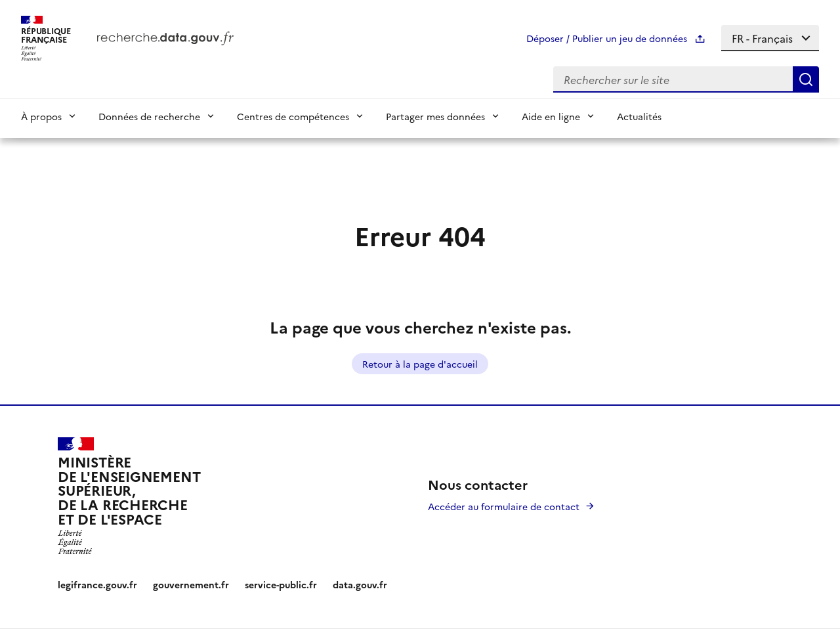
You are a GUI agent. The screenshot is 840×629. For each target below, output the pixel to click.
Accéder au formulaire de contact (504, 506)
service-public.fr (281, 584)
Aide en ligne (551, 116)
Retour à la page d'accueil (420, 364)
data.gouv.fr (360, 584)
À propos (41, 116)
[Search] (806, 79)
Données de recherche (149, 116)
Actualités (639, 116)
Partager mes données (435, 116)
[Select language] (770, 38)
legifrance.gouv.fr (97, 584)
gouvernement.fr (191, 584)
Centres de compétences (293, 116)
